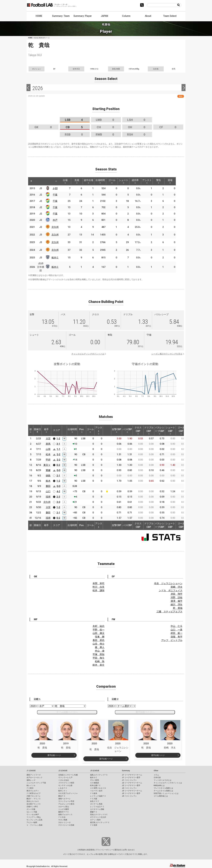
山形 (48, 449)
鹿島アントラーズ (34, 775)
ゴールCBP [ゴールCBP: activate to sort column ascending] (181, 430)
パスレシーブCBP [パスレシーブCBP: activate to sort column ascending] (160, 430)
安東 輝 (100, 637)
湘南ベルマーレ (64, 799)
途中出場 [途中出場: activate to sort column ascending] (91, 181)
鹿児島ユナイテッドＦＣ (100, 822)
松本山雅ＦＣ (95, 785)
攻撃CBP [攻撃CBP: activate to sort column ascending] (117, 430)
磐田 (48, 486)
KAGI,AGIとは (159, 785)
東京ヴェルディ (33, 791)
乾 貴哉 (178, 608)
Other (156, 771)
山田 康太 (98, 633)
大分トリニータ (64, 822)
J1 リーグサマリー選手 (131, 778)
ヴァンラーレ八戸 (65, 778)
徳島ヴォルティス (65, 815)
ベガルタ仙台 (64, 780)
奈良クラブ (95, 801)
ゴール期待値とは (161, 796)
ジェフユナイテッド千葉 (36, 783)
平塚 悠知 (98, 654)
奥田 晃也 (98, 640)
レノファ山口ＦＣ (97, 807)
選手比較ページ (54, 755)
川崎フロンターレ (34, 796)
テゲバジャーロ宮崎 (66, 825)
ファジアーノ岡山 (34, 817)
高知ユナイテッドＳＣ (99, 815)
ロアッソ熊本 (95, 820)
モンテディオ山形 (65, 785)
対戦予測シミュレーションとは (166, 793)
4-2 (58, 491)
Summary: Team (61, 16)
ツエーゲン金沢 (96, 791)
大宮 (48, 439)
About (148, 16)
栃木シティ (63, 791)
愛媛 (48, 470)
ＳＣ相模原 (95, 783)
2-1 (58, 476)
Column (126, 16)
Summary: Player (83, 16)
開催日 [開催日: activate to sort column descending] (37, 430)
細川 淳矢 (177, 605)
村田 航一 (177, 633)
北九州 (56, 227)
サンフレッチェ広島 (34, 820)
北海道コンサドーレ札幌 (68, 775)
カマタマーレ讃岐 (97, 809)
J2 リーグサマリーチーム (132, 783)
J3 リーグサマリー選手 (131, 793)
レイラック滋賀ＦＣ (98, 796)
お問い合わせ (128, 850)
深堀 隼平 (177, 637)
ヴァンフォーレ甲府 (66, 801)
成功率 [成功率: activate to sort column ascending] (140, 181)
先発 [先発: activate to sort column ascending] (78, 181)
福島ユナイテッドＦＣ (99, 775)
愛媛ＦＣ (94, 812)
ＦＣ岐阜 (94, 793)
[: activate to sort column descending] (31, 181)
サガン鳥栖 (63, 820)
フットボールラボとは (163, 780)
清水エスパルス (33, 801)
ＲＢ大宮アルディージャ (68, 793)
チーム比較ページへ (67, 712)
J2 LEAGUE (63, 771)
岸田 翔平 (177, 594)
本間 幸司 (98, 583)
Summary (126, 771)
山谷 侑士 (98, 644)
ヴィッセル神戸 (33, 815)
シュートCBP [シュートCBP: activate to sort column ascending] (170, 430)
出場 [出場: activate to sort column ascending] (66, 181)
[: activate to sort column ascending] (38, 181)
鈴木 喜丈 (98, 665)
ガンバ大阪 (31, 809)
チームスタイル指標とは (163, 791)
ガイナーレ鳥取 (96, 804)
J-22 (56, 188)
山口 (48, 491)
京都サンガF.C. (32, 807)
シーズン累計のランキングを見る (167, 354)
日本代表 (157, 778)
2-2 (58, 454)
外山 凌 (100, 651)
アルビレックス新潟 (66, 804)
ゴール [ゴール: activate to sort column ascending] (115, 181)
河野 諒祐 (177, 597)
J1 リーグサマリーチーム (132, 775)
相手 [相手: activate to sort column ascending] (46, 430)
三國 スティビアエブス (169, 612)
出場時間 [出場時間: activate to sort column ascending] (103, 181)
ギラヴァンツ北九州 (98, 817)
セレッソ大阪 (32, 812)
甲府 (48, 460)
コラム (156, 775)
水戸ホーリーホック (34, 778)
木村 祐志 (98, 626)
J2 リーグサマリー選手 (131, 785)
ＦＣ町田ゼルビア (34, 793)
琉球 (48, 497)
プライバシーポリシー (104, 850)
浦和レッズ (31, 780)
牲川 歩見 (98, 587)
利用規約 (82, 850)
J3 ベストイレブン (129, 796)
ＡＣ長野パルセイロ (98, 788)
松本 (48, 454)
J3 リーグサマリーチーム (132, 791)
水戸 (56, 220)
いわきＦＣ (63, 788)
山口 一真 (177, 630)
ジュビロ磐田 (64, 809)
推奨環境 (91, 850)
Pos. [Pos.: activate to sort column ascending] (82, 430)
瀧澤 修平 (177, 601)
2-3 (58, 497)
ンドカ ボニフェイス (171, 590)
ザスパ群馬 (95, 780)
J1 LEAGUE (31, 771)
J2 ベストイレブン (129, 788)
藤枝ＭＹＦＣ (64, 812)
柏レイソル (31, 785)
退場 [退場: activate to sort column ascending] (176, 181)
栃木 (48, 481)
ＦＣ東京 (30, 788)
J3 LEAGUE (95, 771)
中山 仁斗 (177, 626)
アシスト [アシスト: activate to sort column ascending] (152, 181)
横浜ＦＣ (62, 796)
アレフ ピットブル (172, 640)
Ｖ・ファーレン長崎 (34, 825)
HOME (39, 16)
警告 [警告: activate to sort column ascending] (164, 181)
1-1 (58, 449)
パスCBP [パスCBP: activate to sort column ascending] (127, 430)
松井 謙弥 (98, 590)
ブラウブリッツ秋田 (66, 783)
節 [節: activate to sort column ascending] (31, 430)
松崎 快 (100, 661)
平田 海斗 (98, 658)
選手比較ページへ (145, 712)
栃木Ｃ (56, 258)
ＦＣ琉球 (94, 825)
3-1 (58, 444)
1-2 (58, 439)
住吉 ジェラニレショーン (168, 583)
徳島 (48, 476)
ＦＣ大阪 (94, 799)
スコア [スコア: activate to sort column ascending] (57, 430)
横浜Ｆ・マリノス (34, 799)
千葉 (56, 195)
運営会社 (118, 850)
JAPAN (104, 16)
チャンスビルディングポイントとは (88, 354)
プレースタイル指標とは (163, 788)
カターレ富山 (64, 807)
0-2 (58, 465)
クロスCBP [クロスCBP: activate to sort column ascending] (138, 430)
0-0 (58, 470)
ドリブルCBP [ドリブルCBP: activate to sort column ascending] (149, 430)
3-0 (58, 502)
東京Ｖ (47, 465)
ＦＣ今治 (62, 817)
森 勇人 (100, 647)
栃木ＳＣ (94, 778)
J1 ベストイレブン (129, 780)
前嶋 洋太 (177, 587)
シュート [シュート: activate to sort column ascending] (127, 181)
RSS (181, 96)
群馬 (48, 444)
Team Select (170, 16)
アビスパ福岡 (32, 822)
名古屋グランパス (34, 804)
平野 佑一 (98, 630)
